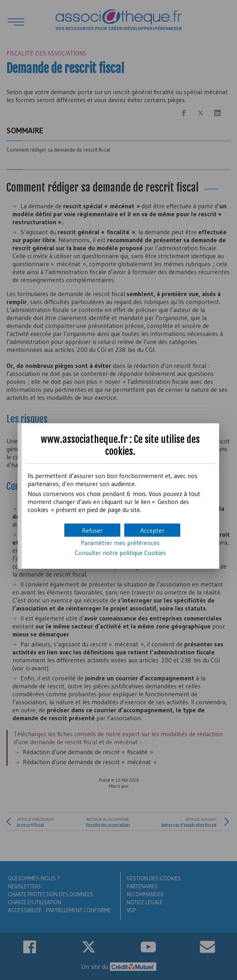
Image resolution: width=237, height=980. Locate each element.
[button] (152, 530)
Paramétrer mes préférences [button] (120, 543)
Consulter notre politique (120, 553)
